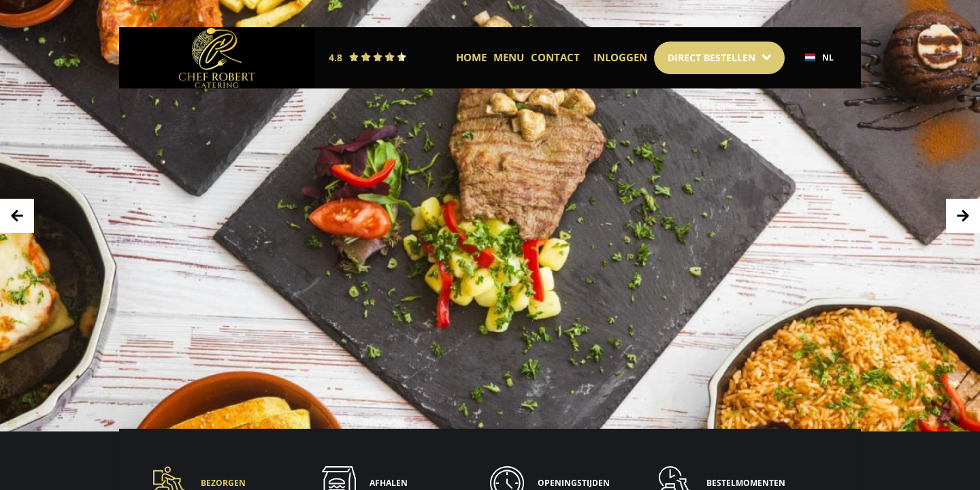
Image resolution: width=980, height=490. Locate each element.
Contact (555, 57)
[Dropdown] (719, 58)
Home (471, 57)
